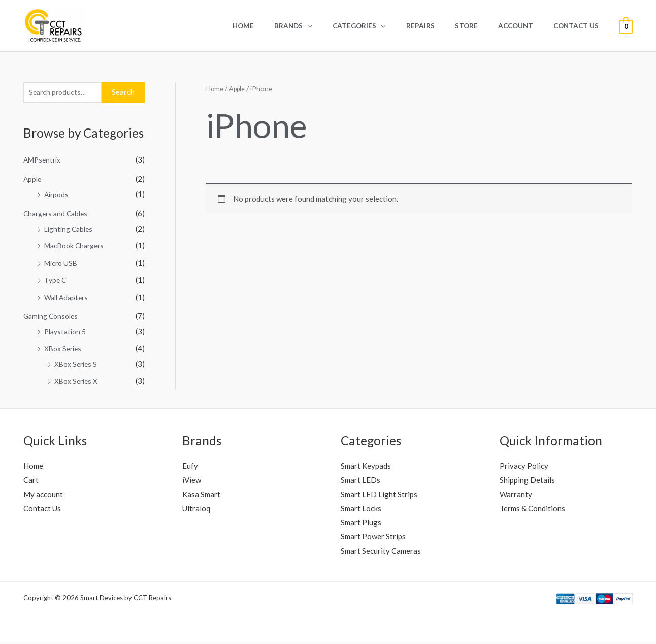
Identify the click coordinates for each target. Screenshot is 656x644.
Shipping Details (527, 481)
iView (192, 481)
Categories (384, 26)
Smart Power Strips (373, 538)
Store (483, 26)
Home (286, 26)
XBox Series (65, 350)
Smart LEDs (360, 481)
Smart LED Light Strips (379, 496)
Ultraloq (196, 510)
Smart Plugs (361, 524)
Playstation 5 (67, 333)
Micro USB (62, 264)
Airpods (57, 196)
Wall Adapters (68, 299)
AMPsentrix (44, 161)
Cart (31, 481)
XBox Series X (78, 382)
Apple (33, 180)
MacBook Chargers (77, 247)
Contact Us (579, 26)
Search (123, 93)
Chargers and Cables (58, 215)
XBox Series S (78, 365)
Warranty (516, 496)
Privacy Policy (524, 467)
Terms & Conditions (532, 510)
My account (43, 496)
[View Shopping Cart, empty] (626, 26)
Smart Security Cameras (381, 552)
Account (525, 26)
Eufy (190, 467)
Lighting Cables (71, 230)
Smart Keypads (366, 467)
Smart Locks (361, 510)
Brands (324, 26)
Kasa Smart (201, 496)
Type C (56, 281)
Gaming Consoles (53, 317)
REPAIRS (443, 26)
